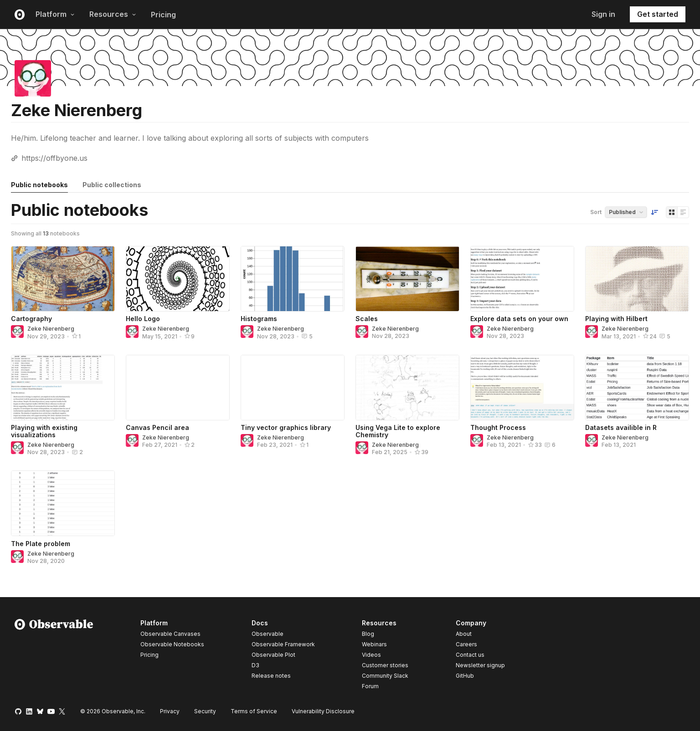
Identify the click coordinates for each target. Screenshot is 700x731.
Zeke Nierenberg (51, 329)
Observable (268, 634)
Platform (55, 14)
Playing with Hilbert (616, 319)
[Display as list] (683, 212)
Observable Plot (273, 655)
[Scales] (407, 279)
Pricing (163, 15)
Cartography (31, 319)
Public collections (112, 185)
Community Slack (385, 676)
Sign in (603, 14)
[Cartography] (63, 279)
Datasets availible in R (621, 427)
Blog (368, 634)
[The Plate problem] (63, 503)
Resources (113, 14)
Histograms (259, 319)
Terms (254, 711)
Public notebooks (39, 185)
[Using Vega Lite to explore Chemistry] (407, 388)
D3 (255, 665)
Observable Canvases (170, 634)
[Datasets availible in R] (637, 388)
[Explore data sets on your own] (522, 279)
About (464, 634)
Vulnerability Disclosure (323, 711)
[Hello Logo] (178, 279)
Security (205, 711)
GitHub (465, 676)
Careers (466, 644)
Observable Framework (283, 644)
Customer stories (385, 665)
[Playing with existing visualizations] (63, 388)
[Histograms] (293, 279)
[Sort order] (654, 212)
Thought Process (498, 427)
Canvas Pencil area (157, 427)
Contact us (470, 655)
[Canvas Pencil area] (178, 388)
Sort (596, 212)
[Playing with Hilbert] (637, 279)
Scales (367, 319)
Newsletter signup (480, 665)
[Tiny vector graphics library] (293, 388)
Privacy (170, 711)
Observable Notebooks (172, 644)
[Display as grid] (672, 212)
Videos (371, 655)
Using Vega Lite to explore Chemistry (398, 431)
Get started (658, 14)
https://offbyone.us (54, 158)
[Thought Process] (522, 388)
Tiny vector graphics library (286, 427)
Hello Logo (143, 319)
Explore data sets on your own (519, 319)
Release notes (271, 676)
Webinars (374, 644)
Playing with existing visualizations (44, 431)
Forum (370, 686)
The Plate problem (41, 544)
